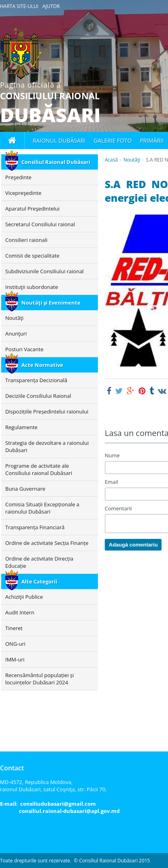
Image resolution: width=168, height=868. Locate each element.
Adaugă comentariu (133, 545)
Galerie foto (113, 140)
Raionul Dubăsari (59, 140)
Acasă (111, 160)
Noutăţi (132, 160)
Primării (152, 140)
